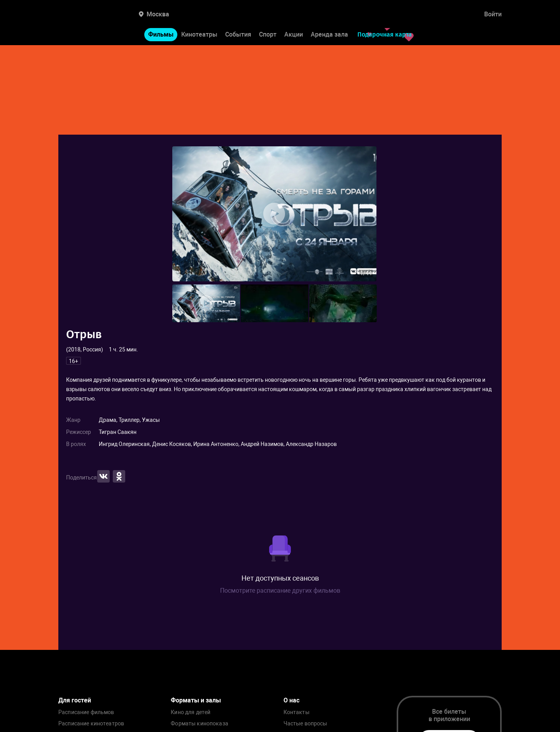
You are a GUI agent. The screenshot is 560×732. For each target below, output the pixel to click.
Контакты (297, 712)
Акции (294, 34)
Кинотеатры (199, 34)
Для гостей (75, 700)
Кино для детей (191, 712)
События (238, 34)
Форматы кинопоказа (199, 724)
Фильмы (161, 34)
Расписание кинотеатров (91, 724)
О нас (291, 700)
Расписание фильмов (86, 712)
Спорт (268, 34)
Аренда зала (329, 34)
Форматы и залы (196, 700)
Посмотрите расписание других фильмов (280, 591)
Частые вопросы (305, 724)
